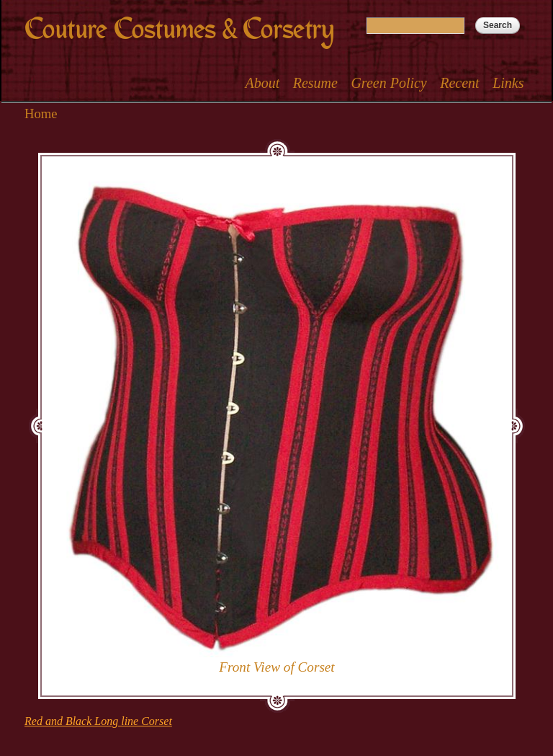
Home (41, 114)
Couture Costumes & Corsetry (179, 29)
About (262, 83)
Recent (459, 83)
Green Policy (388, 83)
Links (508, 83)
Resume (315, 83)
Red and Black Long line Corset (98, 721)
